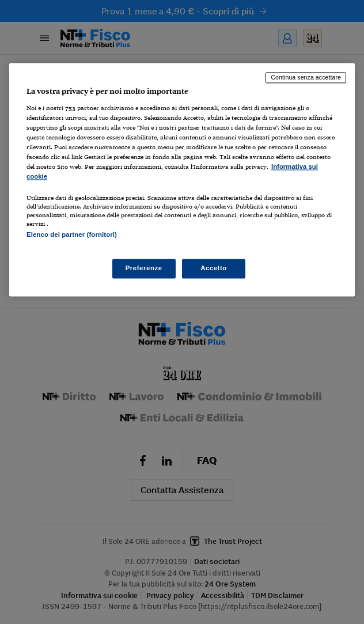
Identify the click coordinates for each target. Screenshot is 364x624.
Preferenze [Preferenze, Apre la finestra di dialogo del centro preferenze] (144, 268)
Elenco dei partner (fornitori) (72, 235)
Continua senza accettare (306, 78)
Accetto (214, 268)
